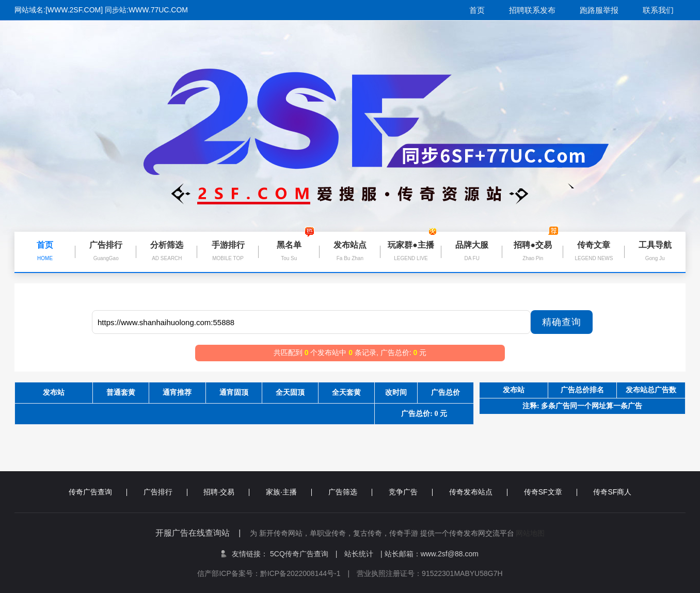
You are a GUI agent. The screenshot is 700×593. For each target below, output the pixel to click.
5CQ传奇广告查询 (304, 554)
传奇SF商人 (612, 492)
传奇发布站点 (478, 492)
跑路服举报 (599, 10)
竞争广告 (411, 492)
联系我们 (658, 10)
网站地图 (530, 533)
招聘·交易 (226, 492)
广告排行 (165, 492)
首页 (477, 10)
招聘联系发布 (532, 10)
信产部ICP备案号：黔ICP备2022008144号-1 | (277, 573)
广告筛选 (350, 492)
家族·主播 (289, 492)
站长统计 (359, 554)
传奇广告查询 (98, 492)
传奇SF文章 (551, 492)
